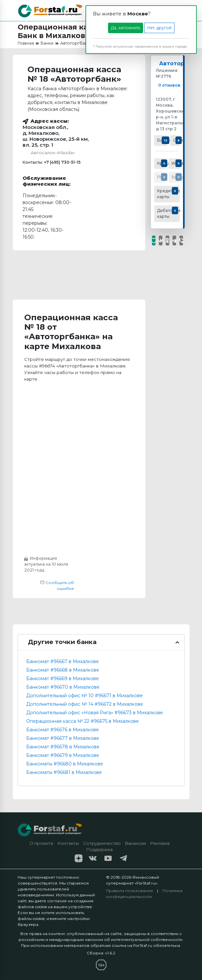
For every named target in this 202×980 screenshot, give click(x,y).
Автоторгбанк (180, 63)
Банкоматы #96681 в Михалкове (64, 772)
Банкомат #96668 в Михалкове (63, 670)
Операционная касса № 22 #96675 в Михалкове (83, 721)
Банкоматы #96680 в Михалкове (65, 764)
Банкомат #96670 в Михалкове (63, 687)
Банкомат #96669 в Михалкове (63, 678)
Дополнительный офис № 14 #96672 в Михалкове (85, 704)
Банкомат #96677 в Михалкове (63, 738)
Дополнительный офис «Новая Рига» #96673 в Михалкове (95, 713)
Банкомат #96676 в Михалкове (63, 730)
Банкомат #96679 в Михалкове (63, 755)
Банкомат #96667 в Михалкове (63, 661)
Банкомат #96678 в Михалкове (63, 747)
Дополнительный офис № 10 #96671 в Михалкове (84, 696)
